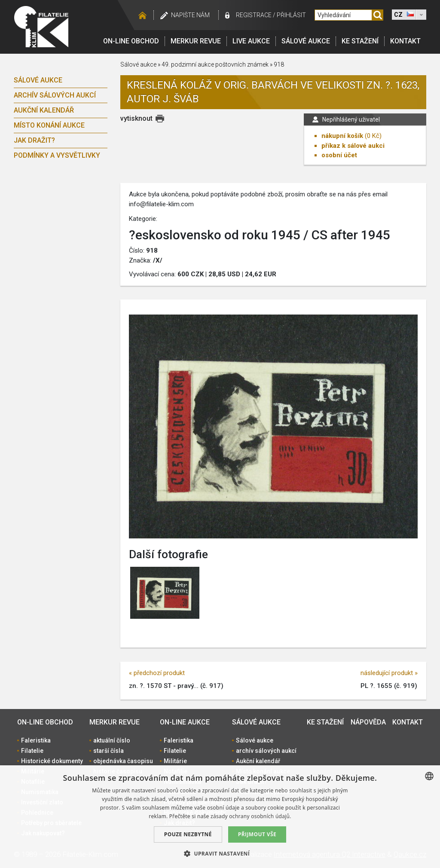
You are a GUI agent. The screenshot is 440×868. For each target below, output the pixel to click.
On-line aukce (185, 722)
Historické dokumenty (52, 761)
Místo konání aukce (49, 125)
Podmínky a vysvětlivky (57, 155)
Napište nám (190, 15)
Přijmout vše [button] (257, 834)
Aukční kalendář (44, 110)
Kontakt (405, 41)
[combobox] (429, 776)
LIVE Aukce (251, 41)
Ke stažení (360, 41)
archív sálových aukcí (55, 95)
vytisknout (136, 118)
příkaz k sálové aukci (353, 146)
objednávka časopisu (123, 761)
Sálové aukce (306, 41)
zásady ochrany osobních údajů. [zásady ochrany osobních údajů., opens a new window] (251, 816)
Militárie (175, 761)
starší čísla (108, 751)
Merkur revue (196, 41)
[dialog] (220, 817)
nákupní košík (342, 136)
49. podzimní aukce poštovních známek (215, 64)
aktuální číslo (112, 740)
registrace (254, 15)
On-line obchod (131, 41)
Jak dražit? (34, 140)
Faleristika (36, 740)
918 (279, 64)
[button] (220, 853)
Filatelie (32, 751)
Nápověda (368, 722)
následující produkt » (389, 673)
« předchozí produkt (157, 673)
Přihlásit (291, 15)
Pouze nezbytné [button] (188, 834)
